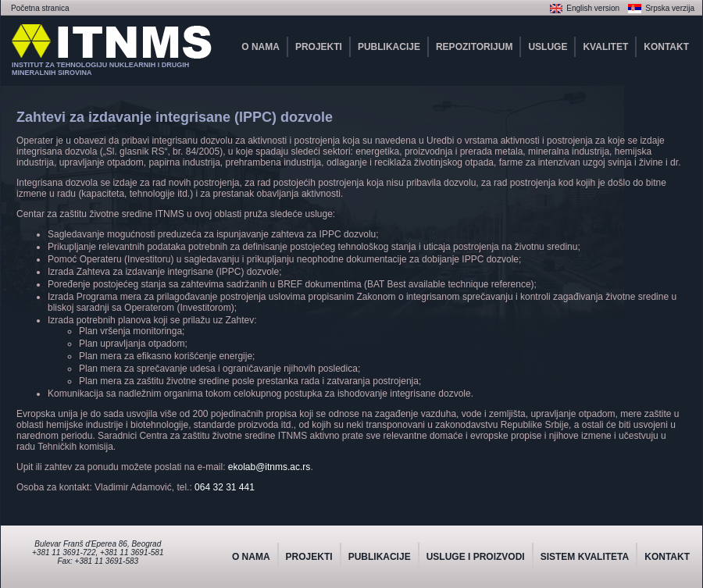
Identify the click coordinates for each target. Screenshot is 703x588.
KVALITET (605, 47)
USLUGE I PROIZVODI (476, 557)
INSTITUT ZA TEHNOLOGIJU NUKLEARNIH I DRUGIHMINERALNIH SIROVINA (100, 69)
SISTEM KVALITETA (585, 557)
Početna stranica (40, 8)
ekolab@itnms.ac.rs (269, 467)
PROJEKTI (319, 47)
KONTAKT (666, 47)
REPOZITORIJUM (474, 47)
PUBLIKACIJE (389, 47)
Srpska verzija (670, 8)
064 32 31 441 (225, 487)
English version (593, 8)
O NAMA (261, 47)
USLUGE (548, 47)
